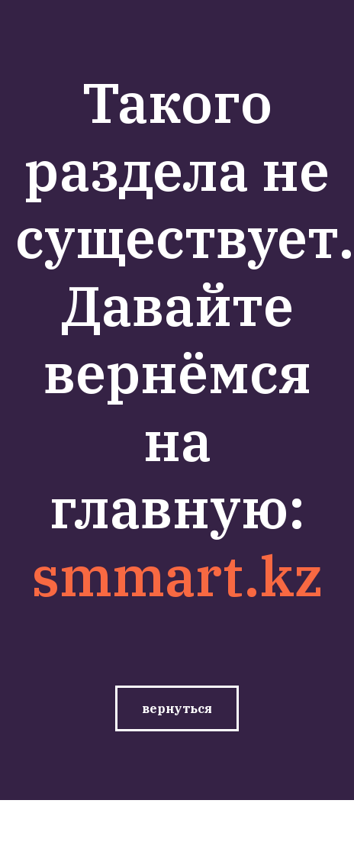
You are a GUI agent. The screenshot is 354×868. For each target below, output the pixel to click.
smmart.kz (177, 576)
